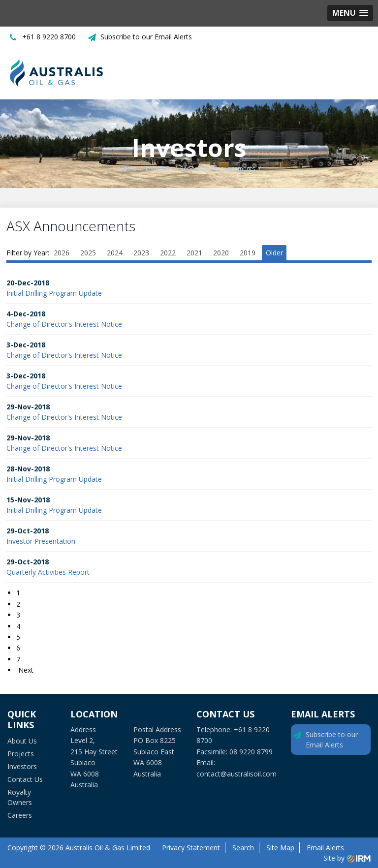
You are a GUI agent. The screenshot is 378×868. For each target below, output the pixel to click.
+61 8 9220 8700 (49, 37)
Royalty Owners (20, 797)
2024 (115, 253)
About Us (22, 741)
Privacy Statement (191, 848)
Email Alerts (325, 848)
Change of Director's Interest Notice (64, 324)
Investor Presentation (41, 541)
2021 (194, 253)
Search (243, 848)
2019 (248, 253)
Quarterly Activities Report (48, 572)
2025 (88, 253)
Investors (22, 766)
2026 (62, 253)
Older (274, 253)
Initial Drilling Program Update (54, 293)
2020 (221, 253)
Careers (20, 815)
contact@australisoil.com (236, 774)
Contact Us (25, 779)
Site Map (280, 848)
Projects (21, 754)
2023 (141, 253)
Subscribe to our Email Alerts (146, 37)
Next (25, 670)
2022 (168, 253)
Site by (347, 858)
